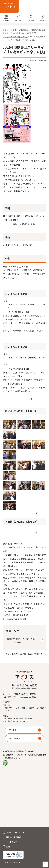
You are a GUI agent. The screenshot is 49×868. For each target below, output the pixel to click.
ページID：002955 (38, 61)
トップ (6, 30)
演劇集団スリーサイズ (14, 544)
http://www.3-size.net (15, 619)
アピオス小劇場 (13, 33)
